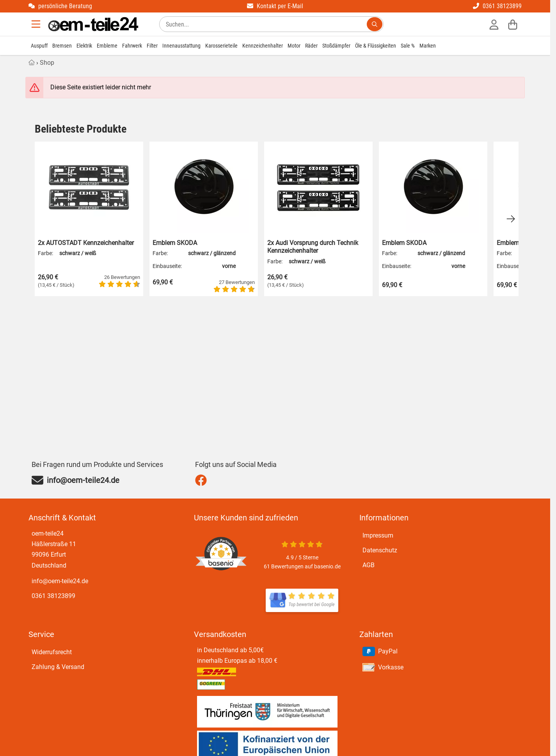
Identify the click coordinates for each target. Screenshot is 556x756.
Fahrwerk (132, 46)
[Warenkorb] (513, 24)
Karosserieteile (221, 46)
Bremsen (62, 46)
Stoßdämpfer (336, 46)
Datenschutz (380, 550)
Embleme (107, 46)
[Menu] (37, 24)
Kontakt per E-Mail (275, 6)
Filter (152, 46)
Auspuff (39, 46)
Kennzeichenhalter (263, 46)
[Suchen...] (375, 24)
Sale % (408, 46)
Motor (294, 46)
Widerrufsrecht (52, 652)
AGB (369, 565)
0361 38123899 (497, 6)
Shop (47, 63)
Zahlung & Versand (58, 667)
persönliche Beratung (60, 6)
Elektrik (84, 46)
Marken (428, 46)
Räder (311, 46)
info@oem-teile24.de (60, 581)
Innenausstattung (181, 46)
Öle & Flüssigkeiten (376, 46)
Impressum (378, 535)
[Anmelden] (494, 24)
